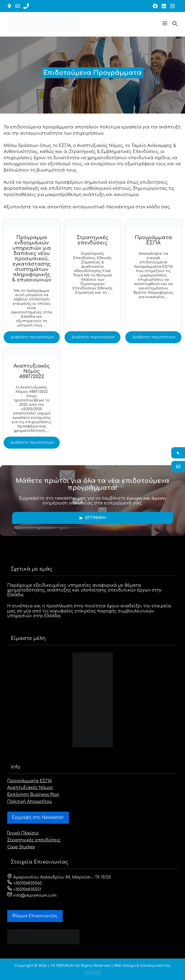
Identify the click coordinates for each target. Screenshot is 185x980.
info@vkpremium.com (32, 896)
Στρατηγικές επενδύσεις (92, 240)
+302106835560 (24, 883)
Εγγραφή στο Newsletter (38, 818)
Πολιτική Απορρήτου (30, 802)
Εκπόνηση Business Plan (33, 795)
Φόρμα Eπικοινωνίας (35, 916)
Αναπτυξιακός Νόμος (30, 788)
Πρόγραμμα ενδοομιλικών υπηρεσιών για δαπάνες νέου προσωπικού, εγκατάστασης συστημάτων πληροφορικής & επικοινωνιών (32, 259)
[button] (165, 24)
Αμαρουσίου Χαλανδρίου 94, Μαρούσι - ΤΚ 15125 (59, 877)
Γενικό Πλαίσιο (23, 833)
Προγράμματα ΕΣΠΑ (153, 240)
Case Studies (21, 847)
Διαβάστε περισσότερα (32, 337)
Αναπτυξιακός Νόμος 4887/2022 (32, 371)
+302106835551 (24, 890)
